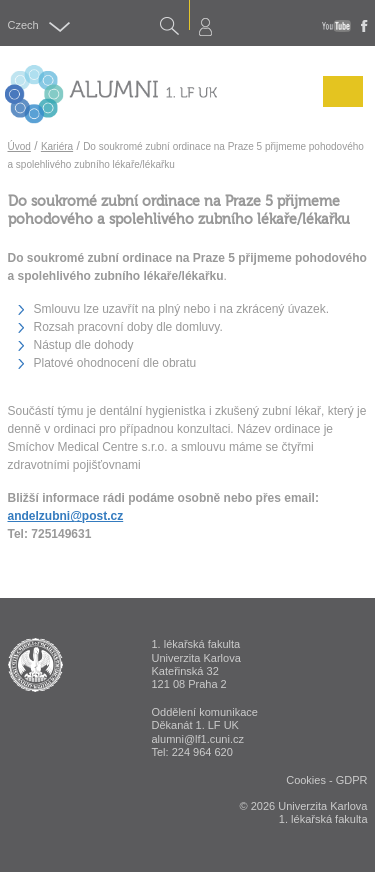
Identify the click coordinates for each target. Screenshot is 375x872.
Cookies (306, 780)
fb (364, 26)
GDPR (352, 780)
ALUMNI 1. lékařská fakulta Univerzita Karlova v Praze (35, 665)
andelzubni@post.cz (66, 516)
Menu (338, 106)
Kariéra (57, 146)
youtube (336, 26)
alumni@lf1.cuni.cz (198, 739)
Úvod (19, 146)
